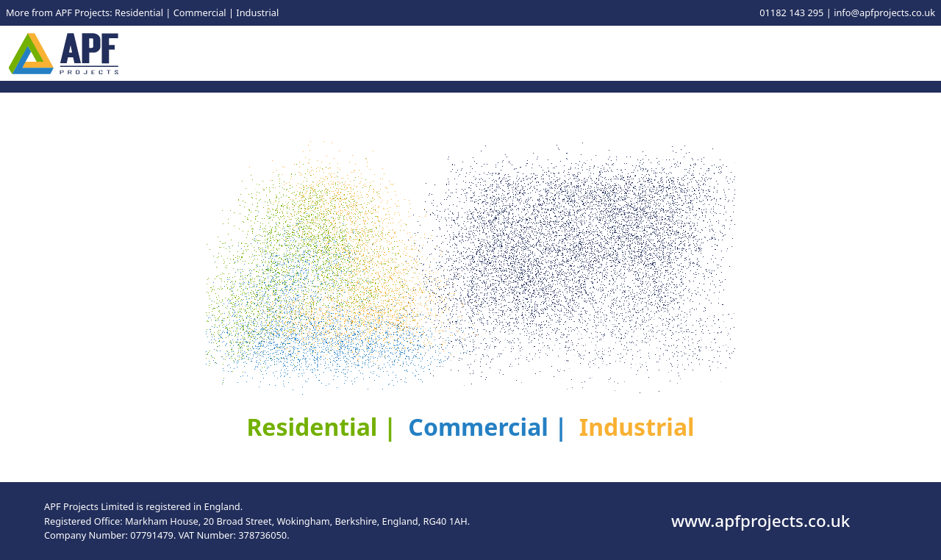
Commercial (200, 12)
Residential (139, 12)
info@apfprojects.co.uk (884, 12)
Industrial (257, 12)
